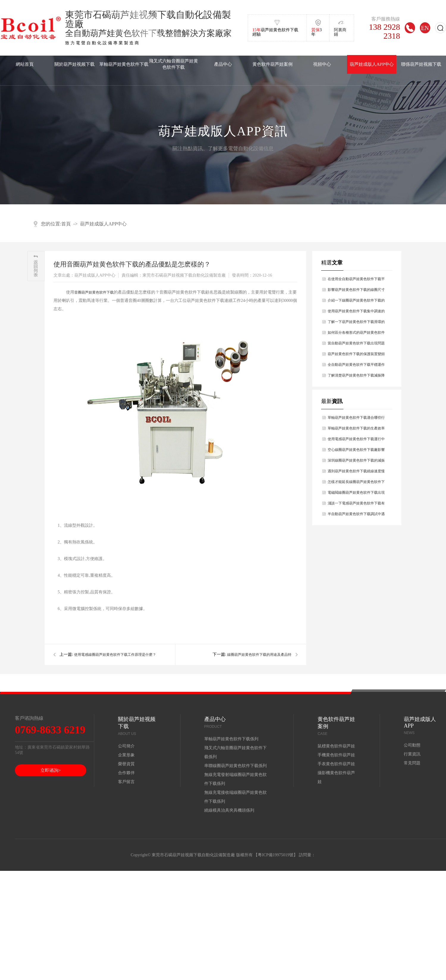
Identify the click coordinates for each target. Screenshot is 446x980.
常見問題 (412, 763)
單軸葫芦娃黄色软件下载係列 (231, 739)
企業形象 (126, 755)
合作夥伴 (126, 773)
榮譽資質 (126, 764)
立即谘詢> (51, 770)
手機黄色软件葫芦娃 (336, 755)
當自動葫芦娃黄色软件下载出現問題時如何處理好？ (356, 345)
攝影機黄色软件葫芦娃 (336, 777)
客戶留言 (126, 782)
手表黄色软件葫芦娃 (336, 764)
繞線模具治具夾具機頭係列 (229, 810)
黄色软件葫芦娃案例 (273, 64)
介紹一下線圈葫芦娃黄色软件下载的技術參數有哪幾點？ (356, 302)
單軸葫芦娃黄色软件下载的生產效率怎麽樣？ (356, 430)
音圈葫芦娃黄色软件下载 (94, 292)
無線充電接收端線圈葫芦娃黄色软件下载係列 (235, 797)
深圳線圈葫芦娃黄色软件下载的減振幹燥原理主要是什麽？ (356, 462)
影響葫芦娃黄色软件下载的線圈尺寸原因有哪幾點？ (356, 291)
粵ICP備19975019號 (276, 855)
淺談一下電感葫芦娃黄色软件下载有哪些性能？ (356, 505)
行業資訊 (412, 754)
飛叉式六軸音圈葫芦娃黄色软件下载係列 (235, 752)
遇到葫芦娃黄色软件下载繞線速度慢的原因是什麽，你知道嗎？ (356, 473)
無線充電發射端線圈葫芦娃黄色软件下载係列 (235, 779)
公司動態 (412, 745)
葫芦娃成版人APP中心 (372, 64)
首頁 (66, 224)
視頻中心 (322, 64)
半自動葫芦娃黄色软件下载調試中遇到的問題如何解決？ (356, 516)
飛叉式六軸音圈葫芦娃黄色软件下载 (173, 64)
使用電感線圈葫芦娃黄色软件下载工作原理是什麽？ (115, 655)
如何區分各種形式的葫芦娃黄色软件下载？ (356, 334)
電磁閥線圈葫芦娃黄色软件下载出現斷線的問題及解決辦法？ (356, 494)
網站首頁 (25, 64)
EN (425, 28)
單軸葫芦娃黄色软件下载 (124, 64)
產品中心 (223, 64)
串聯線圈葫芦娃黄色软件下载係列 (235, 766)
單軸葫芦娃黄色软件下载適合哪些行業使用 (356, 419)
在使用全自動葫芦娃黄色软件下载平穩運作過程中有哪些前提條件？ (356, 281)
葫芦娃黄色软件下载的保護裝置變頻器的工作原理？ (356, 356)
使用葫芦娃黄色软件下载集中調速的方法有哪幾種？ (356, 313)
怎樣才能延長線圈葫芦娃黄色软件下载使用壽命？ (356, 483)
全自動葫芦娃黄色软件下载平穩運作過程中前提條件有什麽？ (356, 366)
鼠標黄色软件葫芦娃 (336, 746)
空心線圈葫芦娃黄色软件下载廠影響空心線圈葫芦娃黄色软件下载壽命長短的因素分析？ (356, 451)
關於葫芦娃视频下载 (74, 64)
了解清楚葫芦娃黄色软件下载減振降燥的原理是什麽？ (356, 377)
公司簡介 (126, 746)
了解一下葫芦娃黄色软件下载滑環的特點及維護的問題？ (356, 323)
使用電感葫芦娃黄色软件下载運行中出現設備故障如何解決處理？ (356, 441)
